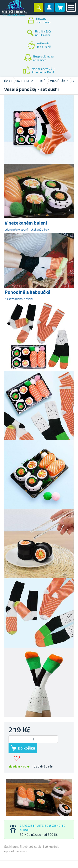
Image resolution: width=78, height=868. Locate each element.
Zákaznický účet (49, 11)
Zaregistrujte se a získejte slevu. (43, 828)
